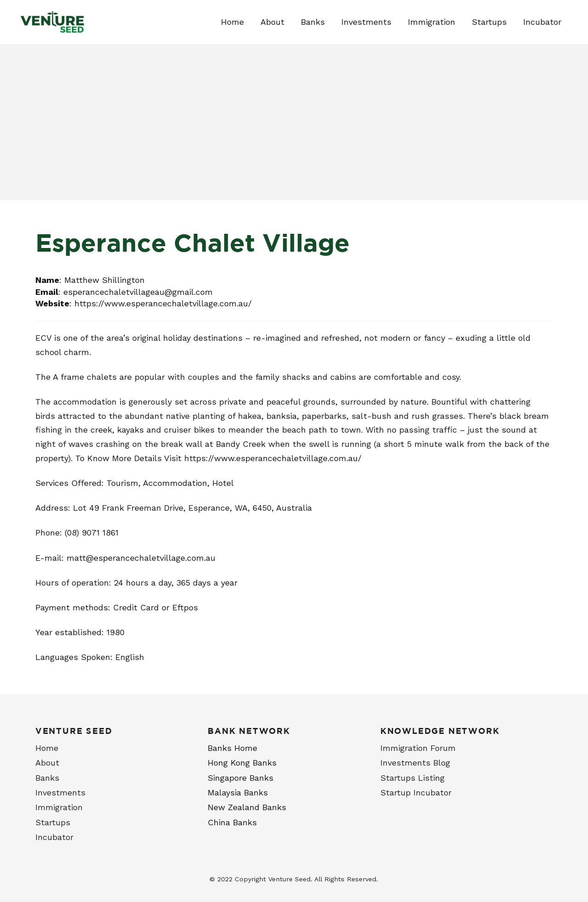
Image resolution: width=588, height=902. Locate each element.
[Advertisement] (294, 131)
